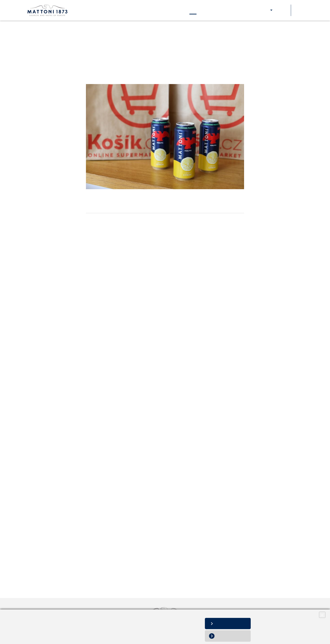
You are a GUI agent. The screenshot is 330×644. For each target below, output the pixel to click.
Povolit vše (231, 624)
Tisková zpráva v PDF (104, 561)
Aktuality (193, 10)
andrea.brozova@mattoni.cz (121, 550)
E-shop (264, 10)
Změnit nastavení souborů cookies (30, 637)
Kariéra (174, 10)
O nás (91, 10)
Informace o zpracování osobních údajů (33, 633)
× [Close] (322, 615)
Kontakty (214, 10)
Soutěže (282, 10)
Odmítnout (231, 636)
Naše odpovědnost (145, 10)
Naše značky (112, 10)
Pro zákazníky (240, 10)
